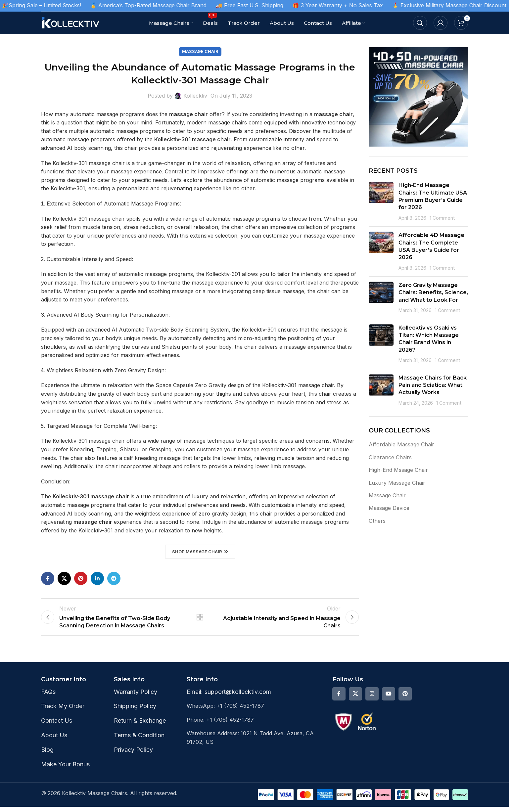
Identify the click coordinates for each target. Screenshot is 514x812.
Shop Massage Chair (200, 552)
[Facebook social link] (48, 578)
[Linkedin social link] (97, 578)
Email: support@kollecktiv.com (229, 697)
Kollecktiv (195, 96)
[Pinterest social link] (81, 578)
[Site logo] (71, 22)
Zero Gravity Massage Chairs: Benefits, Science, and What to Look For (433, 293)
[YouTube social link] (389, 699)
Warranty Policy (136, 697)
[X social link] (64, 578)
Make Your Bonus (65, 769)
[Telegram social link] (114, 578)
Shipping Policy (135, 712)
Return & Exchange (140, 726)
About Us (54, 741)
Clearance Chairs (390, 457)
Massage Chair (200, 51)
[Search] (420, 23)
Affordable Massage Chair (401, 444)
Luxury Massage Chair (397, 483)
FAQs (48, 697)
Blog (47, 755)
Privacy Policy (133, 755)
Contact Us (57, 726)
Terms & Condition (139, 741)
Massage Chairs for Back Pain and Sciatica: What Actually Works (433, 385)
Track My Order (63, 712)
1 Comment (442, 218)
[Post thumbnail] (381, 202)
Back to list (200, 620)
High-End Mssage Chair (398, 470)
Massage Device (389, 508)
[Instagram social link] (372, 699)
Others (377, 521)
